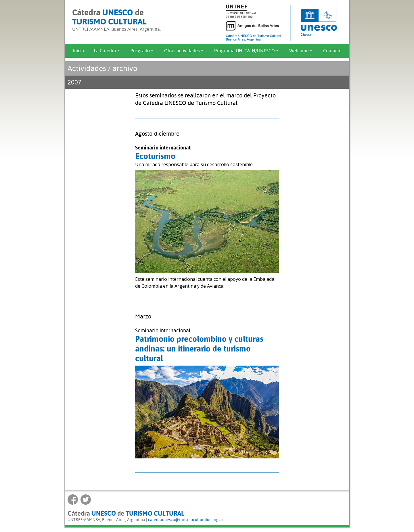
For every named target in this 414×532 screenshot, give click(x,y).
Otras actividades (184, 51)
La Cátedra (107, 51)
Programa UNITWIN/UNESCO (247, 51)
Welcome (301, 51)
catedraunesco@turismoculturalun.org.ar (186, 520)
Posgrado (142, 51)
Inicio (78, 51)
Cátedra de (109, 17)
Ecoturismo (155, 156)
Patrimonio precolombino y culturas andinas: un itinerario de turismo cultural (199, 349)
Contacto (332, 51)
